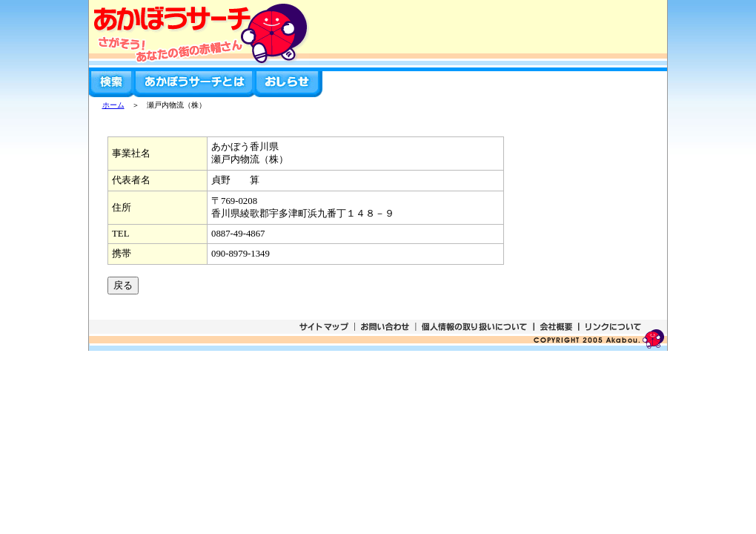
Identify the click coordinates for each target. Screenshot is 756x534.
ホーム (113, 105)
